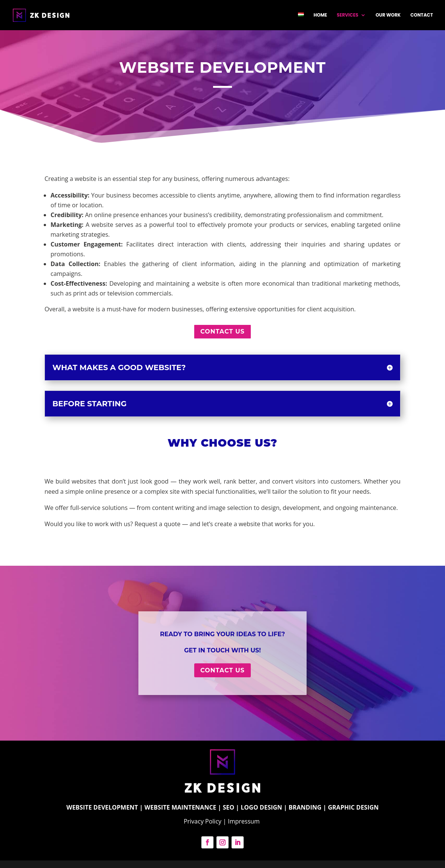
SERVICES (348, 15)
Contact (422, 15)
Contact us (222, 331)
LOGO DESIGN (261, 807)
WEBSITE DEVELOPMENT (102, 807)
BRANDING (305, 807)
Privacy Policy (203, 821)
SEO (229, 807)
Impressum (245, 821)
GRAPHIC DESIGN (353, 807)
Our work (388, 15)
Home (321, 15)
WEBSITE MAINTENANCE (180, 807)
